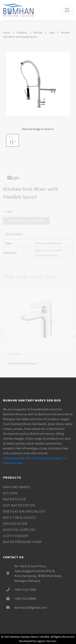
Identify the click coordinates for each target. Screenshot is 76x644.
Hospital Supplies (19, 530)
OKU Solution (15, 524)
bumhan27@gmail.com (31, 607)
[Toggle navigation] (67, 10)
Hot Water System (19, 505)
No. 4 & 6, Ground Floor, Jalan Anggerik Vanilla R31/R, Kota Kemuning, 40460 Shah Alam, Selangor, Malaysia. (38, 573)
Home (7, 33)
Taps (52, 33)
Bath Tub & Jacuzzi (20, 517)
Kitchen (38, 33)
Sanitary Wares (17, 487)
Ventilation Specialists (24, 511)
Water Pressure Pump (22, 542)
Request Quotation (26, 224)
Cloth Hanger (16, 536)
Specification (14, 237)
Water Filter (14, 499)
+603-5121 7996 (25, 590)
